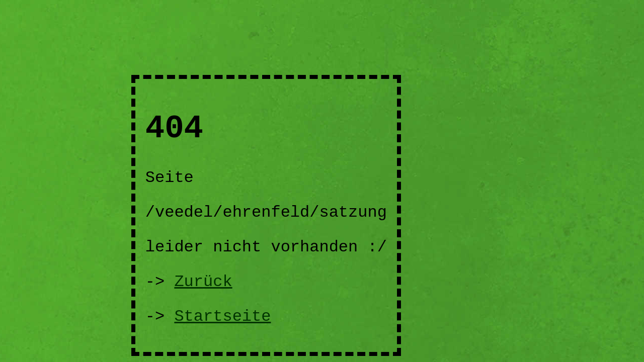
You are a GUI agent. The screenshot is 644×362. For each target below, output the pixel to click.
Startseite (222, 316)
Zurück (203, 282)
